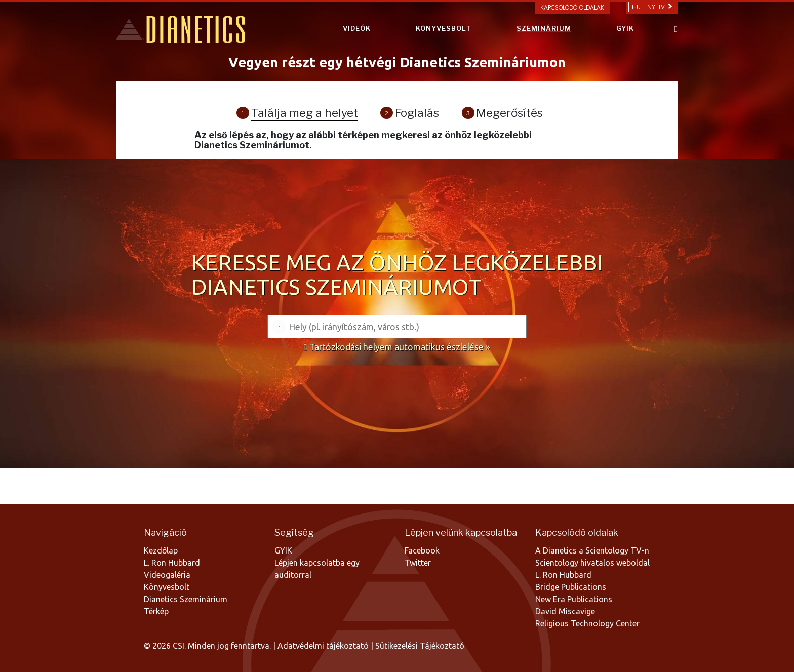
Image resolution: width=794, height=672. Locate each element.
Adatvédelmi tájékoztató (324, 646)
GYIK (625, 28)
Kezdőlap (161, 550)
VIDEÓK (357, 28)
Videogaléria (167, 575)
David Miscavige (565, 611)
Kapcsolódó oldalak (572, 8)
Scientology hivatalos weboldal (592, 563)
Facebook (422, 550)
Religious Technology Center (587, 623)
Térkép (156, 611)
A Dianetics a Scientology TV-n (592, 550)
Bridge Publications (571, 587)
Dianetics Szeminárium (186, 599)
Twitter (418, 563)
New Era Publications (574, 599)
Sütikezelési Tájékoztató (420, 646)
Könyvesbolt (167, 587)
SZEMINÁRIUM (544, 28)
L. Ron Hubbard (172, 563)
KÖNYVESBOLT (444, 28)
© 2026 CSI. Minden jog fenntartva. (207, 646)
